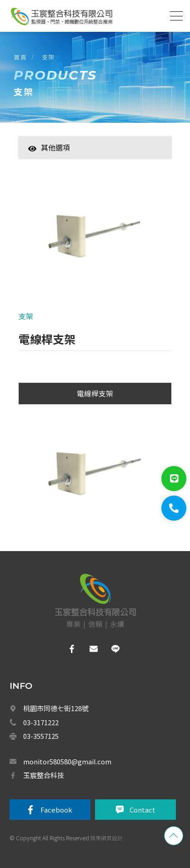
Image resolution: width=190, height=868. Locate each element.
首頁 (20, 57)
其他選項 (49, 147)
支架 (48, 57)
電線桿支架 (95, 393)
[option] (95, 236)
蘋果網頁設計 (106, 838)
